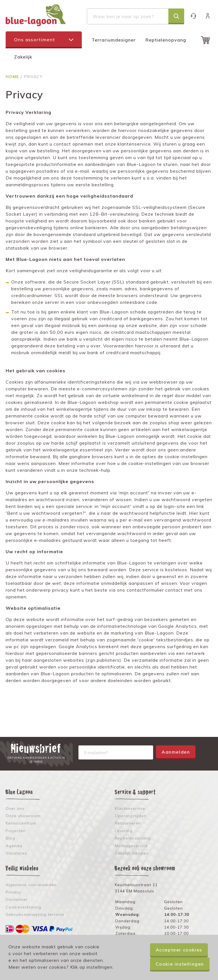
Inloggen (211, 16)
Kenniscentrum (21, 823)
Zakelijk (23, 57)
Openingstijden (131, 816)
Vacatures (16, 853)
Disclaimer (17, 899)
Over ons (15, 808)
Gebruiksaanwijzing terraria (35, 914)
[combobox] (136, 16)
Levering (124, 831)
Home (13, 77)
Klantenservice (196, 16)
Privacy (13, 892)
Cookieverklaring (23, 907)
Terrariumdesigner (114, 40)
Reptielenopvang (166, 40)
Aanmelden (176, 752)
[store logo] (36, 15)
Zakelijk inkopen (132, 853)
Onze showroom (23, 816)
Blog (10, 838)
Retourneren (128, 823)
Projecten (16, 831)
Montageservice (131, 846)
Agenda (14, 846)
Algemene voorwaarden (31, 885)
